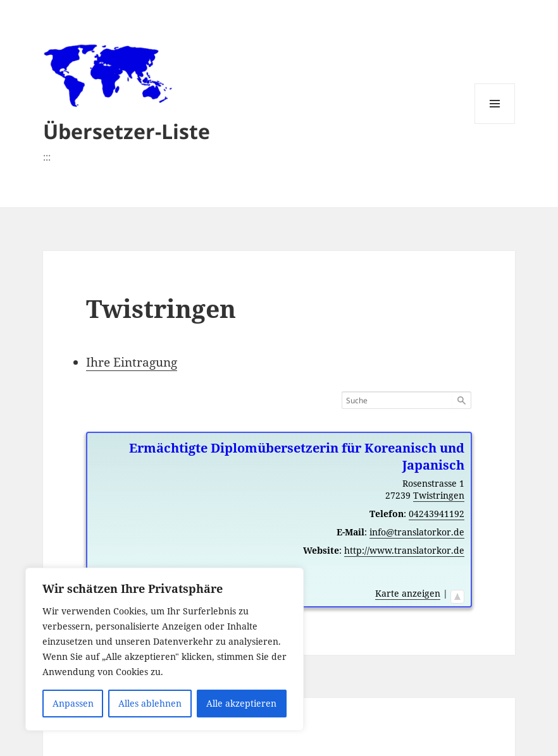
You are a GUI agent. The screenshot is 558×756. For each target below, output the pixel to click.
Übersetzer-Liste (127, 131)
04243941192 (437, 514)
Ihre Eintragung (132, 362)
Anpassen (73, 703)
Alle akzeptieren (241, 703)
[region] (164, 649)
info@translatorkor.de (417, 532)
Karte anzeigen (408, 593)
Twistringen (439, 495)
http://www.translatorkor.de (404, 550)
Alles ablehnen (150, 703)
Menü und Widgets (495, 124)
